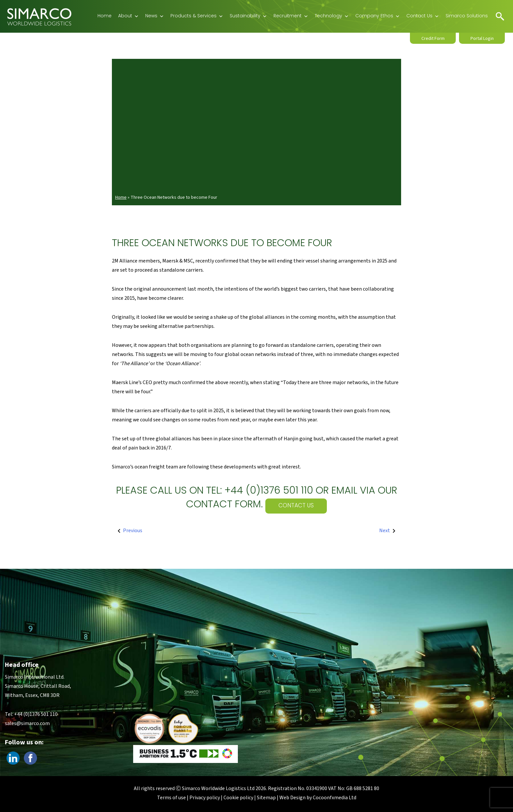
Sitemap (266, 798)
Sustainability (248, 16)
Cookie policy (238, 798)
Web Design (292, 798)
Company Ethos (378, 16)
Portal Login (482, 39)
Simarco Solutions (467, 16)
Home (105, 16)
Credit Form (433, 39)
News (155, 16)
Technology (332, 16)
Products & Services (197, 16)
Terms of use (171, 798)
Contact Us (423, 16)
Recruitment (291, 16)
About (128, 16)
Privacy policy (205, 798)
